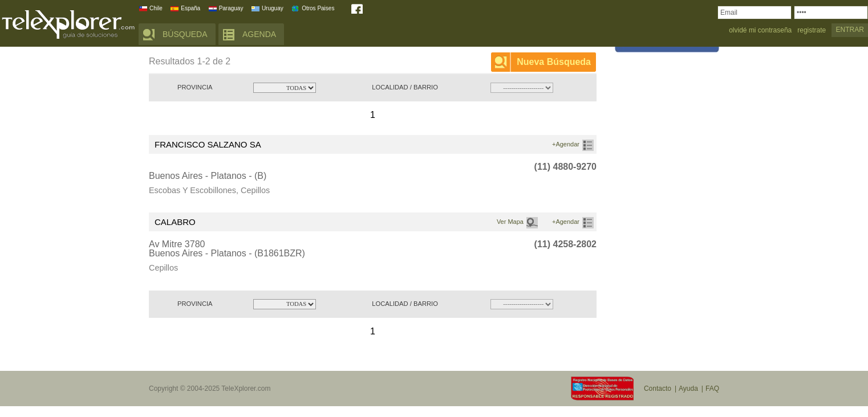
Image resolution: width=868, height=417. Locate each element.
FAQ (712, 389)
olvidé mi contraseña (760, 30)
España (190, 8)
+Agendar (566, 144)
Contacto (658, 389)
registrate (812, 30)
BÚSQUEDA (185, 34)
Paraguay (231, 8)
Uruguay (273, 8)
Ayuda (688, 389)
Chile (156, 8)
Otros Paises (318, 8)
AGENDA (259, 34)
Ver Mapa (510, 222)
